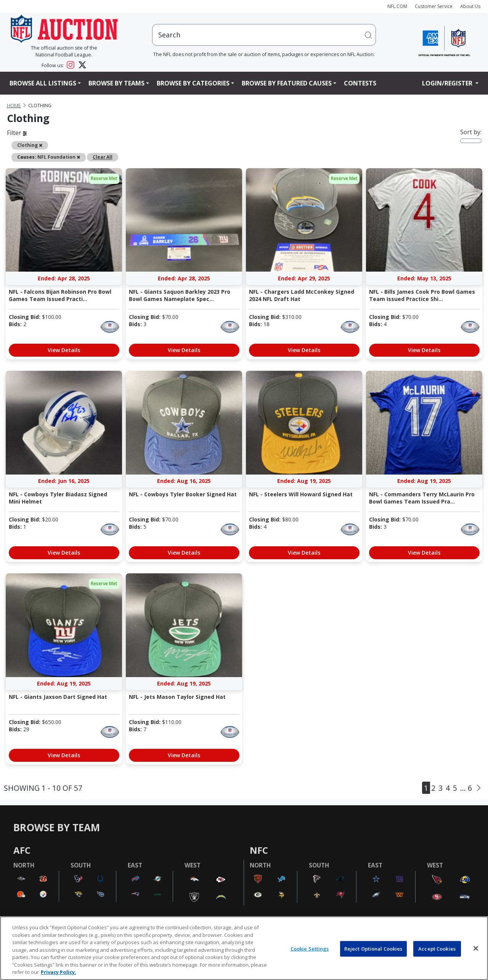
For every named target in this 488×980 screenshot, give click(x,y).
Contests (360, 83)
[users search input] (264, 35)
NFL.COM (397, 6)
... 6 (466, 788)
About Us (470, 6)
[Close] (476, 948)
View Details (64, 350)
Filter (17, 133)
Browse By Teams (116, 83)
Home (14, 105)
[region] (244, 948)
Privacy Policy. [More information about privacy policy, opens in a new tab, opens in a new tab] (59, 972)
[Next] (479, 788)
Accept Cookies (437, 948)
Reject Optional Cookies (373, 948)
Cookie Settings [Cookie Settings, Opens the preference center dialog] (310, 948)
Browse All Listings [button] (43, 83)
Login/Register (448, 83)
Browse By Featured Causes (287, 83)
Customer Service (434, 6)
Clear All (103, 157)
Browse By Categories (193, 83)
